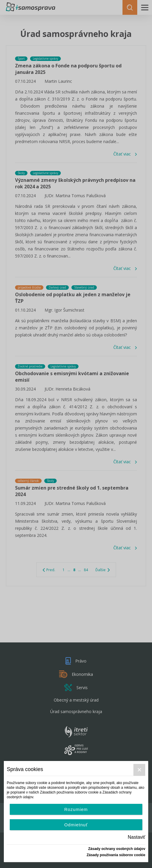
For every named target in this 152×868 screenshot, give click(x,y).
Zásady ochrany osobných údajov (117, 849)
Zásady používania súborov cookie (116, 855)
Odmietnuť (76, 825)
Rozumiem (76, 809)
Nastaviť (137, 837)
